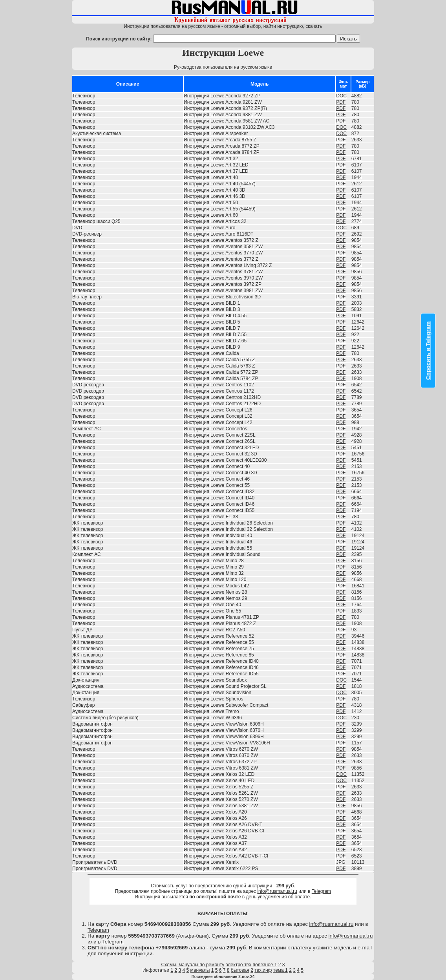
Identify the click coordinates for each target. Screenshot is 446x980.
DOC (341, 96)
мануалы (200, 970)
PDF (341, 102)
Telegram (321, 891)
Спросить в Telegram (428, 350)
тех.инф (263, 970)
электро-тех (239, 965)
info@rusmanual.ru (277, 891)
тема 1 (281, 970)
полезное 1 (265, 965)
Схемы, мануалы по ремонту (193, 965)
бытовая (240, 970)
